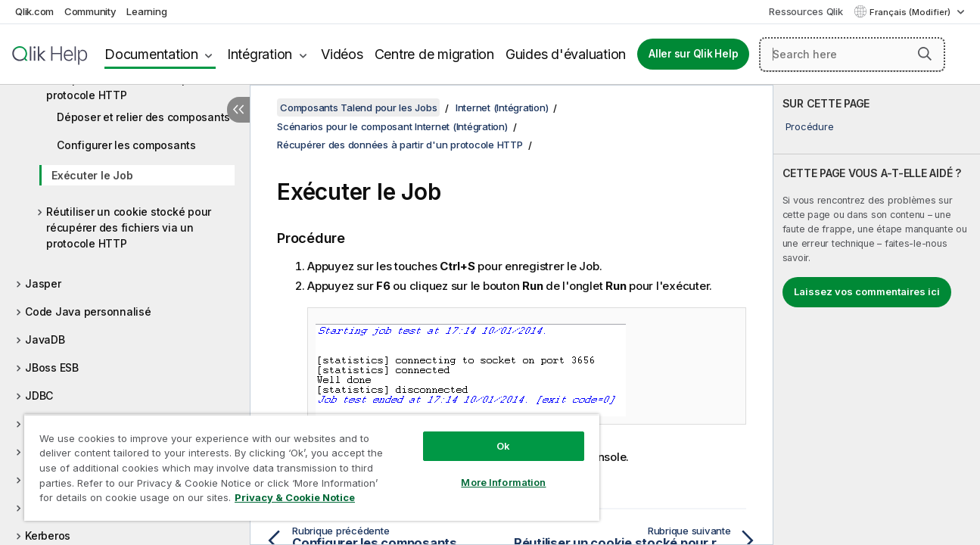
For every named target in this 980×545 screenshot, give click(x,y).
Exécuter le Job (92, 175)
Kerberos (48, 536)
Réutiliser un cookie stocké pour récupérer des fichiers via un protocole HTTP (129, 227)
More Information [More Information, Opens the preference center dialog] (498, 482)
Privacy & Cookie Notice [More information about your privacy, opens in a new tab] (295, 497)
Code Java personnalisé (88, 311)
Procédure (810, 126)
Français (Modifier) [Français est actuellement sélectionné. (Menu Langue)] (911, 12)
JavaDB (45, 339)
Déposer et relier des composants (143, 117)
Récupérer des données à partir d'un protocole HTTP (140, 87)
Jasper (43, 283)
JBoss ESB (52, 367)
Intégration (260, 54)
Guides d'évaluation (566, 54)
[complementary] (877, 315)
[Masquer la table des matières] (238, 110)
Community (90, 11)
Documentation (151, 54)
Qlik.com (34, 11)
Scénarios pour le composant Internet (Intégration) (392, 126)
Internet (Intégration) (502, 107)
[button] (925, 54)
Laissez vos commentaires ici (867, 291)
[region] (308, 467)
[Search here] (852, 54)
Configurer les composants (126, 145)
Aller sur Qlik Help (693, 54)
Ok (498, 446)
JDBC (39, 396)
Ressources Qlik (806, 11)
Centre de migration (434, 54)
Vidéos (342, 54)
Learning (146, 11)
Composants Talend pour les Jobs (358, 107)
